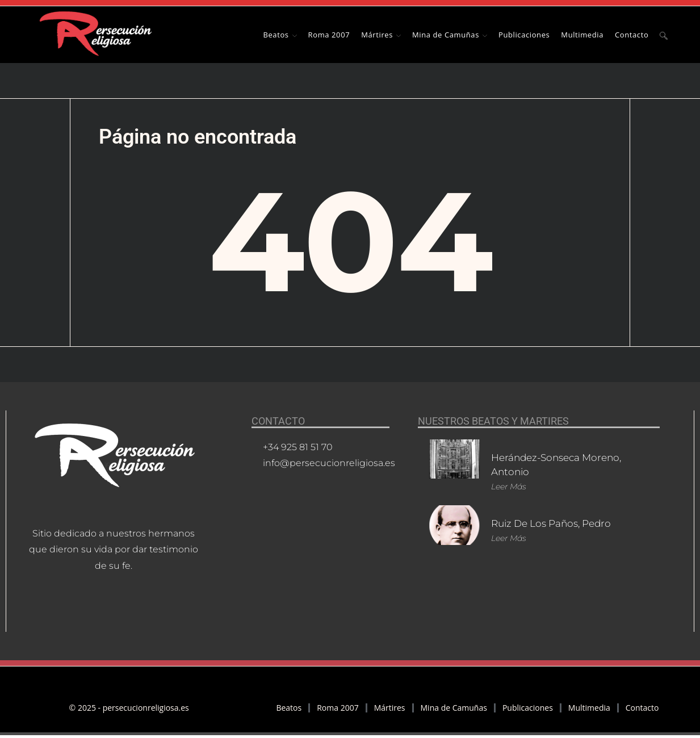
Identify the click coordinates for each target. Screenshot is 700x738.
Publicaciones (528, 708)
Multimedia (589, 708)
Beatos (289, 708)
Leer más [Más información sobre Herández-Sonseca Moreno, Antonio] (509, 487)
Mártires (390, 708)
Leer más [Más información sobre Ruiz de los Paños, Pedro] (509, 538)
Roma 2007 (338, 708)
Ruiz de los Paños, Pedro (556, 523)
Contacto (642, 708)
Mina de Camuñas (454, 708)
